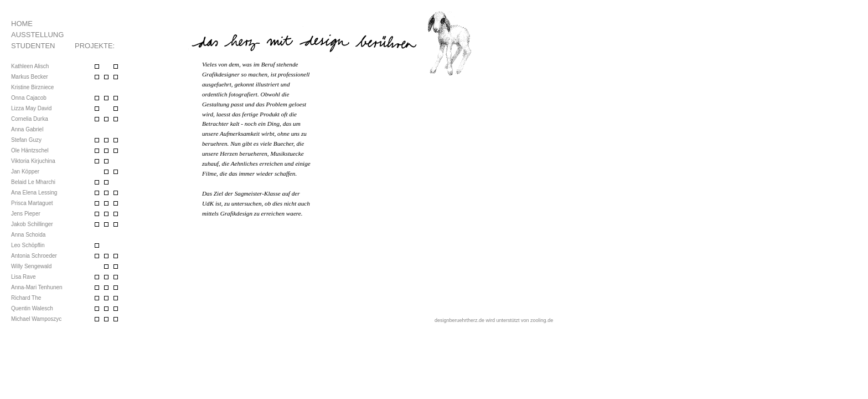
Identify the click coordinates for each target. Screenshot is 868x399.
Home (22, 24)
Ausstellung (37, 35)
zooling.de (542, 320)
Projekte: (95, 46)
